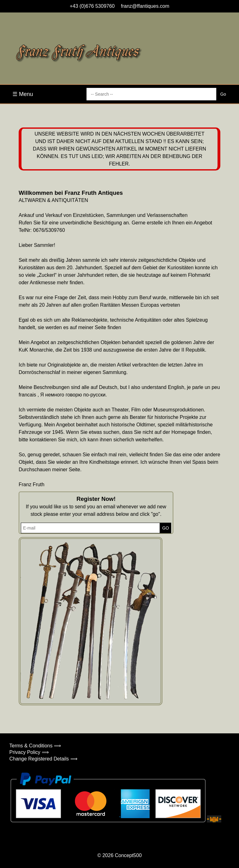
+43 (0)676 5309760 (92, 6)
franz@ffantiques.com (145, 6)
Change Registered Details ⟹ (43, 759)
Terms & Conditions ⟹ (35, 746)
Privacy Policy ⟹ (29, 752)
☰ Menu (23, 94)
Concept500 (128, 855)
